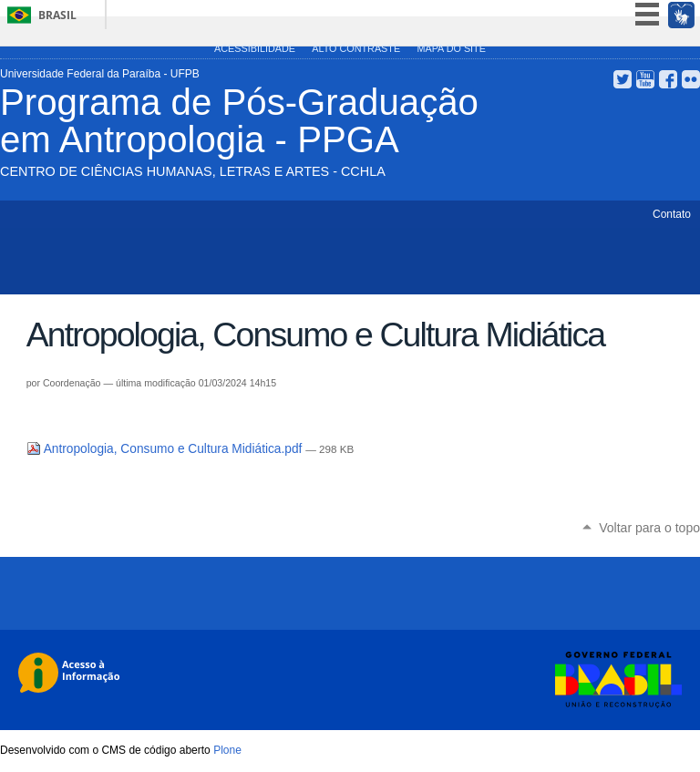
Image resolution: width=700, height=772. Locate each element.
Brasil (57, 15)
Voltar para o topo (649, 528)
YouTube (645, 79)
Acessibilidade (255, 48)
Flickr (691, 79)
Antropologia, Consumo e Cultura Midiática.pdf (166, 449)
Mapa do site (451, 48)
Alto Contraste (356, 48)
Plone (227, 750)
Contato (672, 214)
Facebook (668, 79)
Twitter (623, 79)
